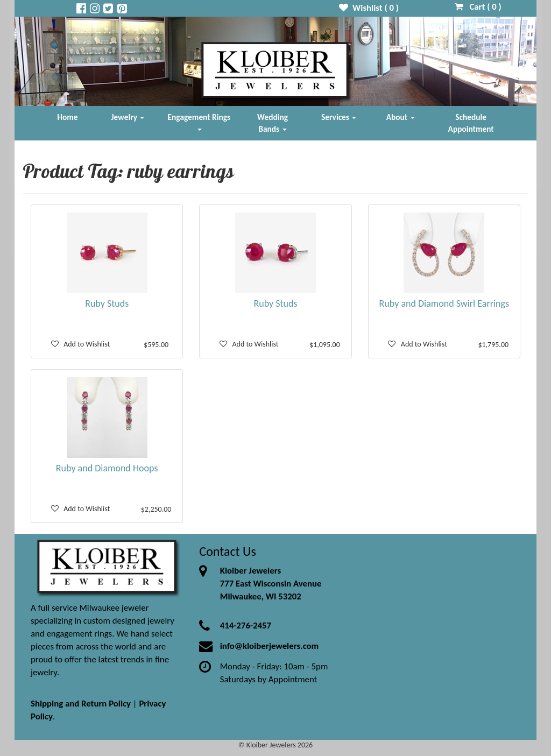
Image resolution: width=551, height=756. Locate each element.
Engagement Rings (199, 121)
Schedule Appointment (471, 123)
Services (339, 117)
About (401, 117)
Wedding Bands (273, 123)
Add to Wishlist (81, 344)
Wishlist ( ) (369, 8)
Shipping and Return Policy (81, 704)
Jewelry (128, 117)
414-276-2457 (246, 626)
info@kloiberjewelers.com (270, 646)
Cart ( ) (478, 7)
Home (67, 117)
